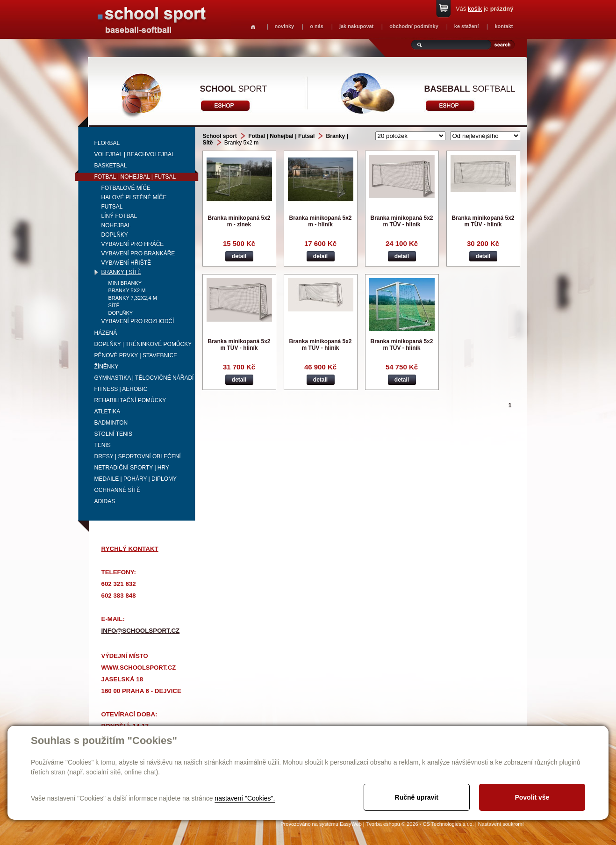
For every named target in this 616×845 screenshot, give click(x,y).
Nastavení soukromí (501, 824)
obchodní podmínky (414, 26)
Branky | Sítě (122, 272)
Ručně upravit (417, 797)
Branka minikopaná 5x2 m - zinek (239, 221)
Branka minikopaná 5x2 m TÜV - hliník (401, 221)
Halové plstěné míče (134, 197)
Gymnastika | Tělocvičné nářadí (144, 378)
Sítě (114, 305)
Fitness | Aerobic (121, 389)
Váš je (485, 9)
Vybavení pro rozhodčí (138, 321)
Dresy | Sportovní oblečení (138, 456)
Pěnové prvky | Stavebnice (136, 355)
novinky (285, 26)
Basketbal (111, 166)
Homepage (253, 27)
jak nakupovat (356, 26)
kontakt (504, 26)
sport (234, 89)
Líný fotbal (119, 216)
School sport (220, 136)
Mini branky (125, 283)
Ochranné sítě (118, 490)
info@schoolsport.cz (141, 631)
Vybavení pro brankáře (138, 253)
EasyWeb (351, 824)
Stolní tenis (114, 434)
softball (470, 89)
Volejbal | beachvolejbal (135, 154)
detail (239, 256)
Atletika (107, 412)
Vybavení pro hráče (133, 244)
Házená (106, 333)
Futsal (112, 207)
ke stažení (467, 26)
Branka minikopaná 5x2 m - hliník (320, 221)
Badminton (111, 423)
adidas (105, 501)
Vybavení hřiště (126, 263)
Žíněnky (107, 367)
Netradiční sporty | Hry (132, 468)
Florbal (107, 143)
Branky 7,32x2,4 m (133, 298)
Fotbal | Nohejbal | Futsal (135, 177)
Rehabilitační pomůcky (130, 400)
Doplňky (115, 235)
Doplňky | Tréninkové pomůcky (143, 344)
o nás (317, 26)
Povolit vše (532, 797)
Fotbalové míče (126, 188)
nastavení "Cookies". (245, 798)
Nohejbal (116, 225)
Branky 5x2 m (127, 290)
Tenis (103, 445)
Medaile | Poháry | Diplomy (136, 479)
